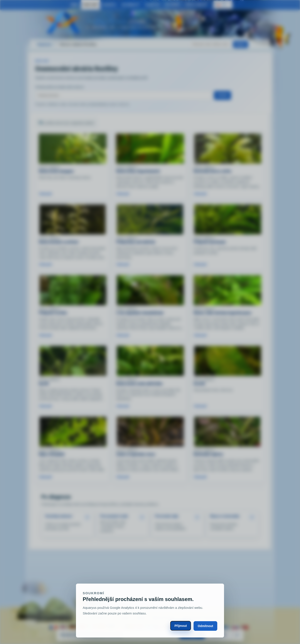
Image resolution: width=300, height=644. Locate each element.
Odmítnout (205, 626)
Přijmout (181, 626)
